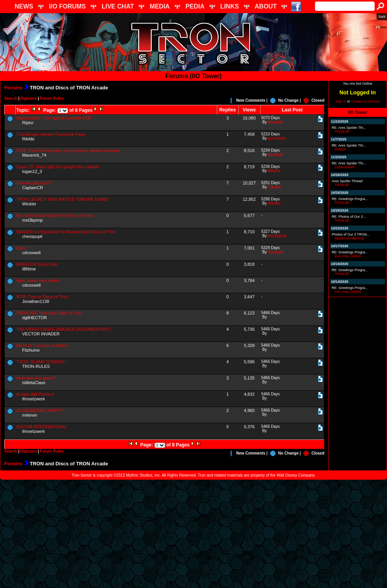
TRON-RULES (36, 366)
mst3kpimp (32, 220)
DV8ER (341, 149)
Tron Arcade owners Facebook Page (51, 134)
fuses (21, 248)
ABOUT (266, 6)
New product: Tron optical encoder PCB (54, 118)
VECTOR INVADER (41, 334)
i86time (274, 171)
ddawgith (276, 122)
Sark (382, 17)
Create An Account (366, 101)
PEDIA (195, 6)
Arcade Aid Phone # (35, 394)
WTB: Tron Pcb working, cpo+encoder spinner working (68, 150)
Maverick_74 (34, 155)
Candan (275, 187)
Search (11, 98)
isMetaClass (34, 383)
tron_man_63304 (348, 256)
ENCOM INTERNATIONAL (42, 427)
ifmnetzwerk (33, 399)
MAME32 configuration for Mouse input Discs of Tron (66, 232)
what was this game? (36, 378)
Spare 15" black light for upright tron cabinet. (58, 167)
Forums (13, 88)
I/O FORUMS (68, 6)
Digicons (29, 98)
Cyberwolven (345, 167)
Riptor (28, 123)
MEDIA (160, 6)
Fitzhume (31, 350)
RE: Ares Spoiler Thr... (349, 128)
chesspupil (32, 236)
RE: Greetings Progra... (350, 199)
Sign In (341, 101)
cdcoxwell (31, 253)
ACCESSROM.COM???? (40, 410)
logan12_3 (32, 171)
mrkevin (30, 415)
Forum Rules (52, 98)
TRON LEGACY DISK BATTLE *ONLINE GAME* (63, 199)
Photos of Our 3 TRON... (351, 234)
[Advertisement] (193, 534)
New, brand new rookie (38, 280)
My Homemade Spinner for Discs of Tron (55, 215)
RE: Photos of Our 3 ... (349, 217)
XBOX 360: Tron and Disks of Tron (49, 313)
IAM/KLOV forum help (37, 264)
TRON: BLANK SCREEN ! (41, 362)
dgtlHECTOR (34, 318)
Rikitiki (28, 139)
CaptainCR (33, 188)
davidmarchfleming (349, 238)
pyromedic (277, 138)
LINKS (229, 6)
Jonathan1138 (36, 301)
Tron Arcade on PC (34, 183)
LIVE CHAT (118, 6)
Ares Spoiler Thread (347, 181)
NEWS (24, 6)
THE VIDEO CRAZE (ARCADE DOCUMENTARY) (63, 329)
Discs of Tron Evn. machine (42, 345)
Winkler (29, 204)
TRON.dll (342, 132)
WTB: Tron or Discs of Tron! (43, 297)
